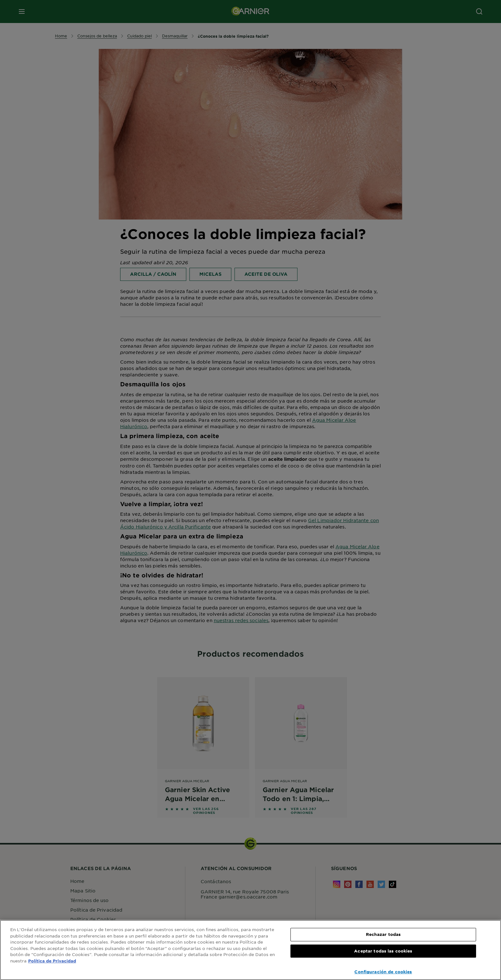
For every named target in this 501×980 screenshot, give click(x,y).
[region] (250, 950)
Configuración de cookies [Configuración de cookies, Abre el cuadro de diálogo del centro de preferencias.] (383, 972)
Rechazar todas (383, 934)
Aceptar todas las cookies (383, 951)
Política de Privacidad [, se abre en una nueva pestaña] (52, 961)
